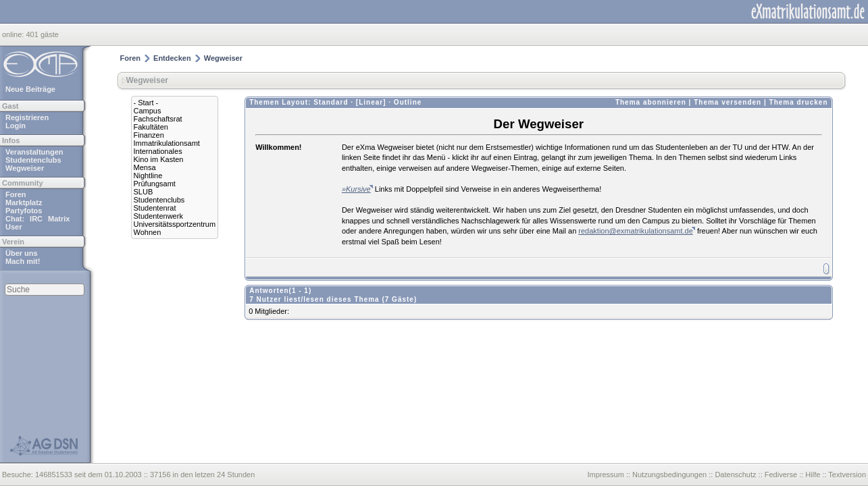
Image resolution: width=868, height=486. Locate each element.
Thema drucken (799, 102)
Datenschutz (735, 475)
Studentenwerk (158, 216)
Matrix (59, 219)
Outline (408, 102)
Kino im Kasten (159, 159)
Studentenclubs (33, 160)
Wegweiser (25, 168)
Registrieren (27, 117)
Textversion (847, 475)
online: (14, 34)
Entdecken (172, 58)
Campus (148, 111)
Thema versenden (727, 102)
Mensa (145, 167)
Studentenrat (155, 208)
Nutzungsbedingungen (669, 475)
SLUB (144, 192)
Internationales (158, 151)
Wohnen (148, 232)
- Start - (146, 103)
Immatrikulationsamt (167, 143)
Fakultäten (151, 127)
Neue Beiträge (30, 89)
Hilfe (813, 475)
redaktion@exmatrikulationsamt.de (636, 231)
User (14, 227)
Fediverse (781, 475)
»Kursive (356, 189)
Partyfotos (24, 211)
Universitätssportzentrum (175, 224)
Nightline (148, 175)
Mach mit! (23, 261)
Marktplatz (24, 202)
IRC (36, 219)
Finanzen (149, 135)
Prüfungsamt (155, 184)
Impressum (605, 475)
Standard (331, 102)
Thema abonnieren (651, 102)
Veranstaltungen (34, 152)
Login (16, 126)
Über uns (22, 253)
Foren (16, 194)
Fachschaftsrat (158, 119)
